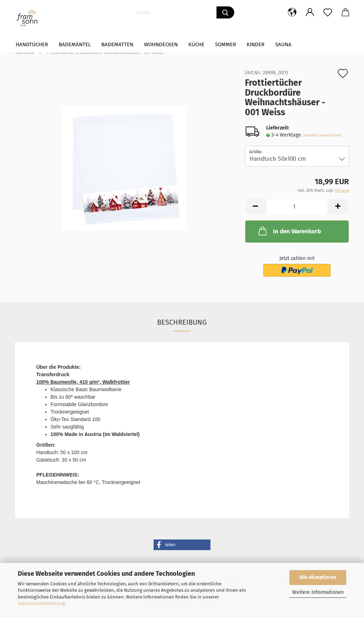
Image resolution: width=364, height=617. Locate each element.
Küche (196, 44)
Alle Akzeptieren (318, 577)
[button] (182, 545)
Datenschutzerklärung (41, 603)
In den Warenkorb (289, 231)
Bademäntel (75, 44)
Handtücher (32, 44)
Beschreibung (182, 322)
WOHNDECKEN (161, 44)
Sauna (283, 44)
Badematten (117, 44)
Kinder (256, 44)
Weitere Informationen (318, 592)
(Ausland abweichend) (322, 135)
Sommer (226, 44)
